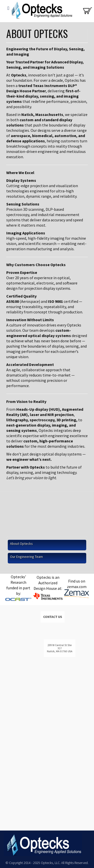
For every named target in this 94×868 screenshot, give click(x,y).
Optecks (41, 12)
